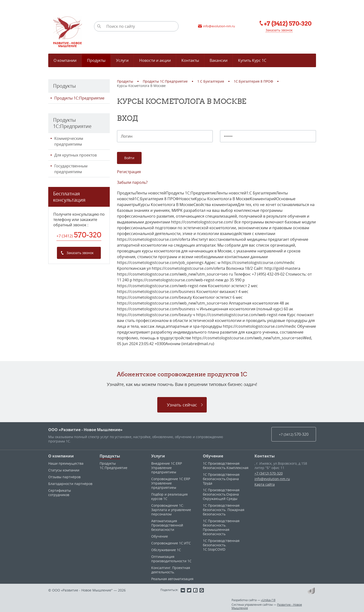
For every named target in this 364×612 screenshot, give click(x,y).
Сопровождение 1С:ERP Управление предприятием (171, 483)
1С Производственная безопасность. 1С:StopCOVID (221, 545)
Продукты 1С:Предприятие (79, 98)
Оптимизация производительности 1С (171, 559)
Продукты (110, 456)
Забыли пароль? (132, 182)
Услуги (158, 456)
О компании (61, 456)
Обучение (160, 536)
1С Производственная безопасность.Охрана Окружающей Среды (221, 494)
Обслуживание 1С (166, 550)
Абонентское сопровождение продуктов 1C (182, 374)
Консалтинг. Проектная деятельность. (171, 570)
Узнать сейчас (182, 405)
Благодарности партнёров (70, 484)
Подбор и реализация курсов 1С (169, 496)
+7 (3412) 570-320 (269, 473)
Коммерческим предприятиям (69, 141)
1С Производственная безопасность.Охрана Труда (221, 479)
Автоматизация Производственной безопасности (167, 525)
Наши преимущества (66, 463)
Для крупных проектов (76, 155)
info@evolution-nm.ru (272, 479)
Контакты (265, 456)
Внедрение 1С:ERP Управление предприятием (167, 468)
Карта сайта (265, 484)
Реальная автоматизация (172, 579)
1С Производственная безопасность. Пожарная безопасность (224, 510)
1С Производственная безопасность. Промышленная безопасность (221, 527)
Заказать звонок (279, 30)
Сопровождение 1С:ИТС (171, 543)
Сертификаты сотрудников (60, 493)
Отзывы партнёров (64, 477)
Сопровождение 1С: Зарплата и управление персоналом (171, 510)
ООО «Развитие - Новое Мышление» (85, 430)
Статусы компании (64, 470)
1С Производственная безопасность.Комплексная (226, 466)
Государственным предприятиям (71, 169)
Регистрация (129, 172)
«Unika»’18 (268, 600)
